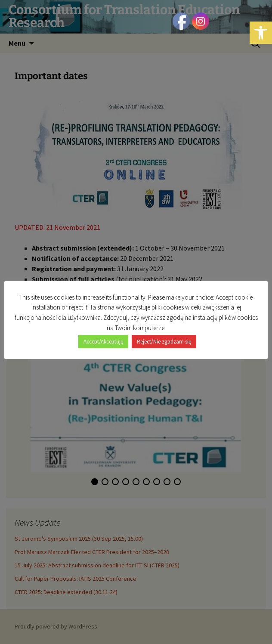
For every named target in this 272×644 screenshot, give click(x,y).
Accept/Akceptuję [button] (103, 342)
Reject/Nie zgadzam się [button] (164, 342)
